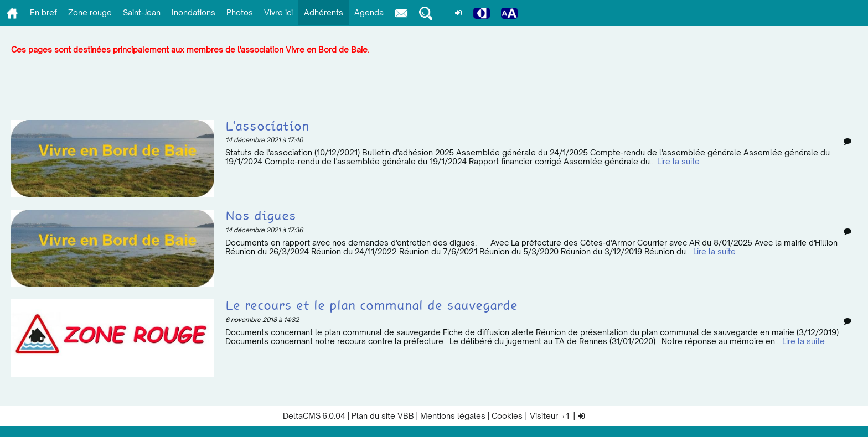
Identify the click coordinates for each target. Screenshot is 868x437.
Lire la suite (678, 161)
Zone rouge (90, 12)
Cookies (507, 416)
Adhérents (324, 12)
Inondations (193, 12)
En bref (43, 12)
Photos (240, 12)
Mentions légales (453, 416)
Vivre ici (278, 12)
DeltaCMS (302, 416)
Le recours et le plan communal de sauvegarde (371, 306)
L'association (267, 127)
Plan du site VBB (383, 416)
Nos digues (261, 217)
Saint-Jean (142, 12)
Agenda (369, 12)
